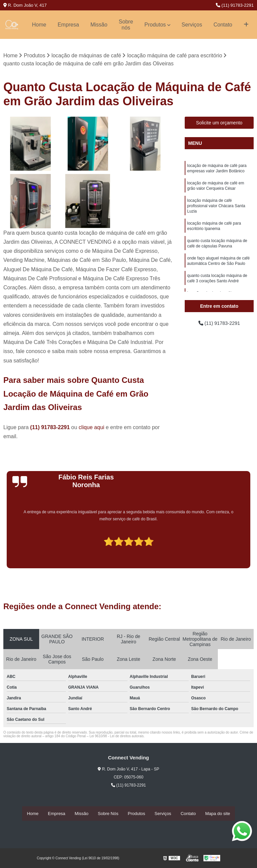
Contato (223, 25)
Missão (99, 25)
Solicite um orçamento (219, 123)
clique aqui (92, 428)
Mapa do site (218, 814)
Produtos (155, 25)
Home (39, 25)
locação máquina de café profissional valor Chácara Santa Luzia (216, 210)
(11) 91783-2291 (235, 5)
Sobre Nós (108, 814)
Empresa (68, 25)
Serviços (192, 25)
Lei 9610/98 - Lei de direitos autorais (116, 737)
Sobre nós (126, 25)
